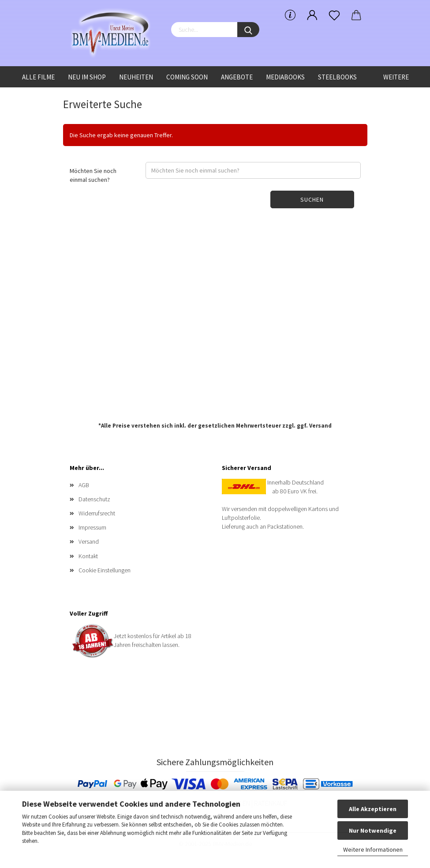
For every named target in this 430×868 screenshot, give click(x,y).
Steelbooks (337, 77)
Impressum (92, 527)
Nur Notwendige (373, 830)
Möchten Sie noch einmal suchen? (93, 175)
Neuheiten (136, 77)
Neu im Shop (87, 77)
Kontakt (88, 556)
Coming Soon (187, 77)
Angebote (237, 77)
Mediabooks (285, 77)
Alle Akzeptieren (373, 809)
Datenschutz (94, 499)
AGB (84, 485)
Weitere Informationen (373, 849)
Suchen (312, 199)
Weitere (396, 77)
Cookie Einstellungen (105, 570)
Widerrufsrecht (97, 513)
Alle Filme (38, 77)
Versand (320, 426)
